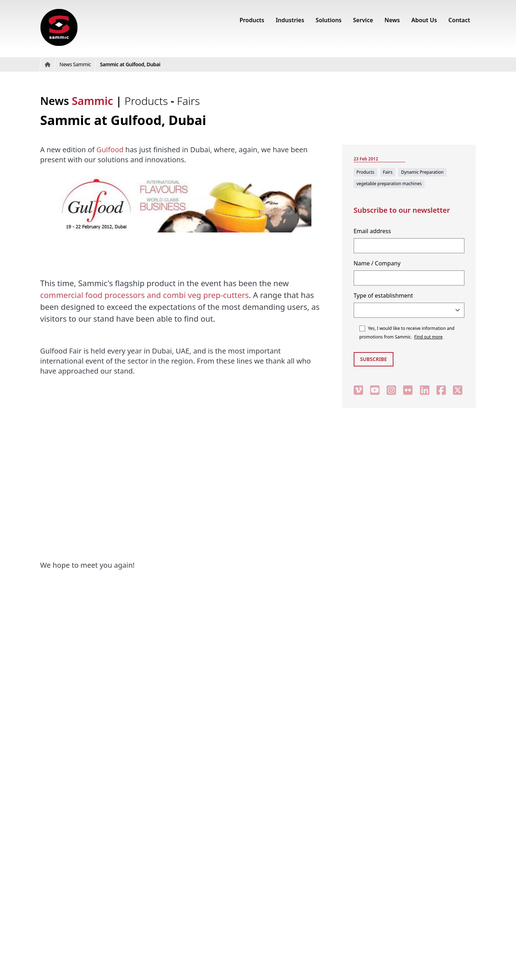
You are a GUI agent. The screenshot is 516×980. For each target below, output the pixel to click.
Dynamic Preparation (422, 172)
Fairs (188, 101)
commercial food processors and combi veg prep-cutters (144, 295)
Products (148, 101)
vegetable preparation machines (389, 184)
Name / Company (377, 263)
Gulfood (110, 150)
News (77, 101)
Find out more (428, 337)
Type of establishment (383, 296)
